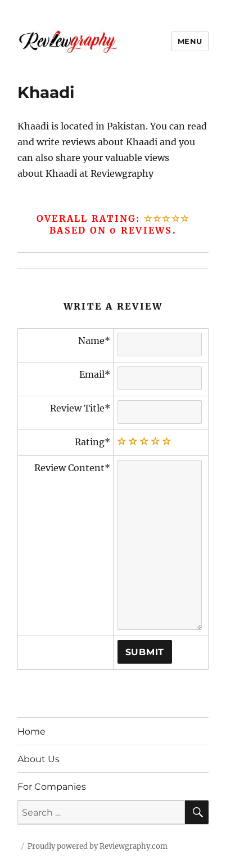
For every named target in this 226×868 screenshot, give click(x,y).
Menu (190, 41)
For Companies (52, 787)
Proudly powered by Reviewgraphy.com (98, 846)
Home (31, 731)
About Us (39, 759)
